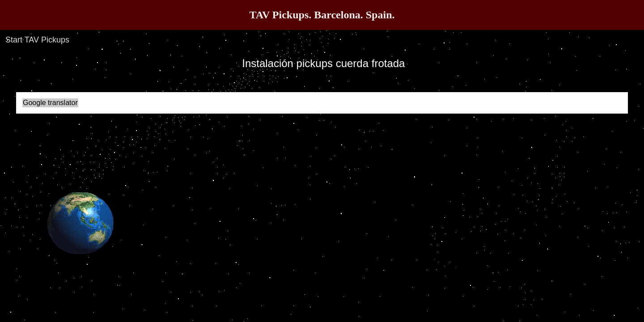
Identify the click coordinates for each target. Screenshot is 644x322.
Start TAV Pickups (37, 40)
